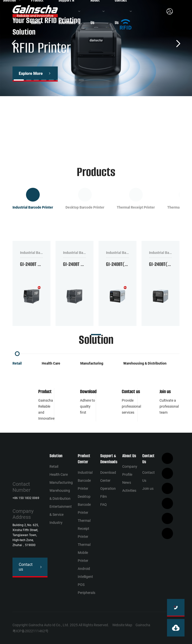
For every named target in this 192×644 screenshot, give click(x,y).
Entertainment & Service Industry (61, 515)
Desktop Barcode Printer (84, 505)
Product (45, 391)
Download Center (108, 476)
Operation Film (108, 493)
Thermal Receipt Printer (84, 529)
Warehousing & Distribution (145, 363)
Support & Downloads (109, 459)
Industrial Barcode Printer (85, 480)
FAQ (103, 505)
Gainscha (143, 625)
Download (88, 391)
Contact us (131, 391)
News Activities (129, 487)
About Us (129, 456)
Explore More (31, 73)
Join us (165, 391)
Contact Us (148, 459)
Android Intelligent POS (85, 577)
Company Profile (130, 470)
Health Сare (51, 363)
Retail (17, 363)
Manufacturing (92, 363)
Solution (56, 456)
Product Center (84, 459)
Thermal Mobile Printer (84, 553)
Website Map (122, 625)
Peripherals (86, 593)
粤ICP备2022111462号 (30, 631)
